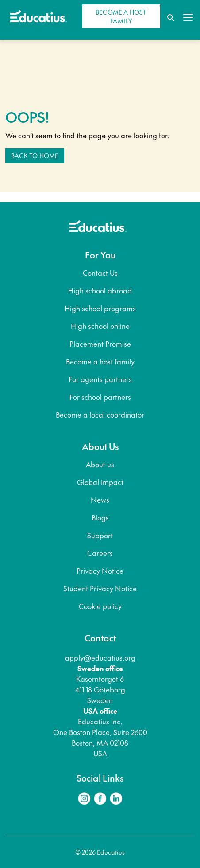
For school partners (100, 397)
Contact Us (100, 273)
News (100, 500)
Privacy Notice (100, 571)
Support (100, 535)
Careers (100, 553)
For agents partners (100, 379)
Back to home (35, 156)
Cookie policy (100, 606)
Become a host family (100, 361)
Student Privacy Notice (100, 588)
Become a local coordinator (100, 414)
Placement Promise (100, 344)
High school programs (100, 308)
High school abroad (100, 290)
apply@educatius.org (100, 657)
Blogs (100, 517)
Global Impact (100, 482)
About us (100, 464)
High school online (100, 326)
